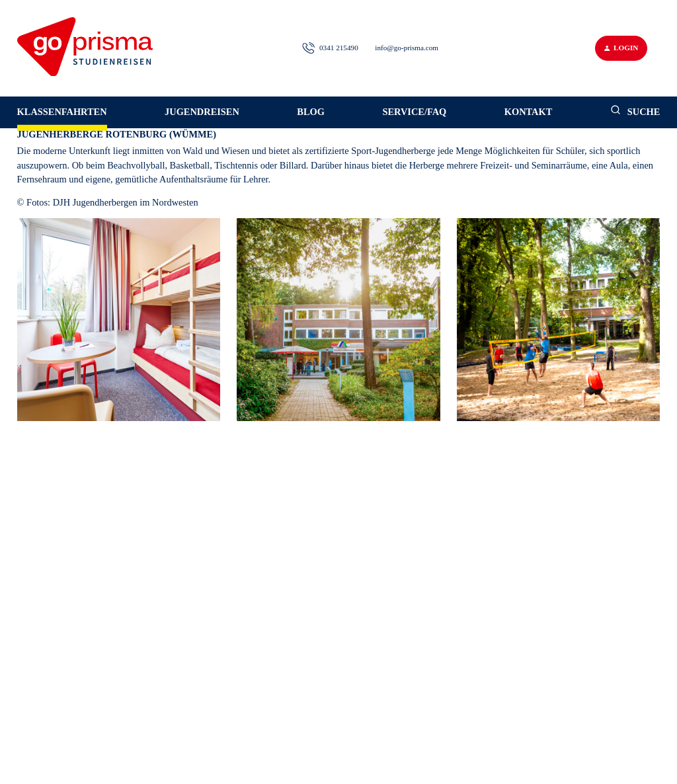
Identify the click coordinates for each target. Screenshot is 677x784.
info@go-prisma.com (407, 48)
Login (621, 48)
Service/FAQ (414, 112)
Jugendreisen (202, 112)
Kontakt (529, 112)
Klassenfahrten (62, 112)
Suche (635, 111)
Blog (311, 112)
